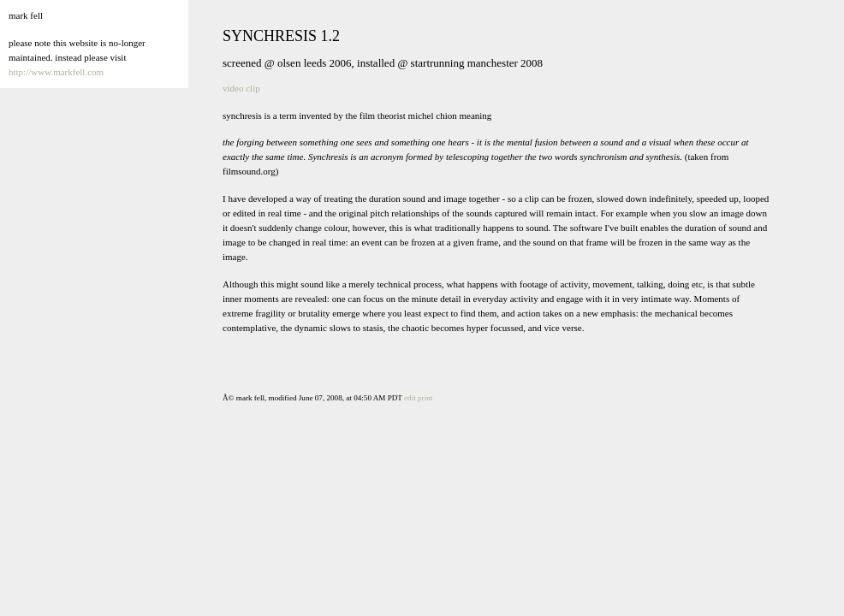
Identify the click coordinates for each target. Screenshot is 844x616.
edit (410, 398)
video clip (241, 88)
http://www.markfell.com (56, 72)
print (425, 398)
